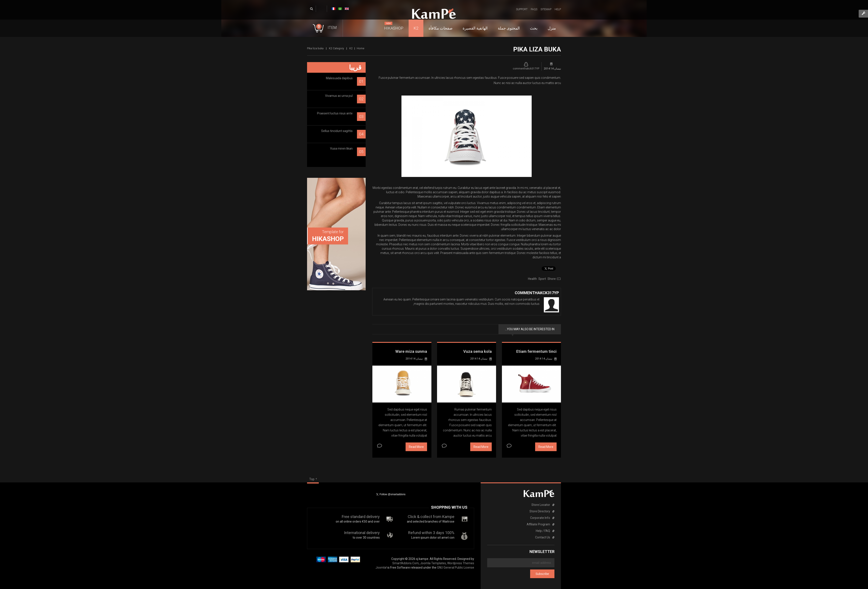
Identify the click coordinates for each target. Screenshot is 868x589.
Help (558, 9)
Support (522, 9)
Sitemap (546, 9)
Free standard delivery (361, 517)
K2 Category (336, 48)
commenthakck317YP (526, 69)
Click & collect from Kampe (431, 517)
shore (552, 279)
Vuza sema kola (478, 351)
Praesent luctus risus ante (335, 113)
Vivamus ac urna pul (339, 96)
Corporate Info (540, 518)
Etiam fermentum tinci (536, 351)
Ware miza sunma (411, 351)
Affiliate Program (538, 524)
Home (361, 48)
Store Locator (541, 505)
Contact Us (543, 537)
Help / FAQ (543, 531)
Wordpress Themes (461, 563)
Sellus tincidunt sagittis (337, 131)
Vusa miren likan (341, 148)
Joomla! (381, 568)
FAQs (534, 9)
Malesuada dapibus (339, 78)
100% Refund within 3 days (431, 533)
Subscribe (542, 574)
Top (312, 479)
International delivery (362, 533)
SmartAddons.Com (406, 563)
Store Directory (540, 511)
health (532, 279)
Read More (416, 447)
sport (542, 279)
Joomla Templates (433, 563)
